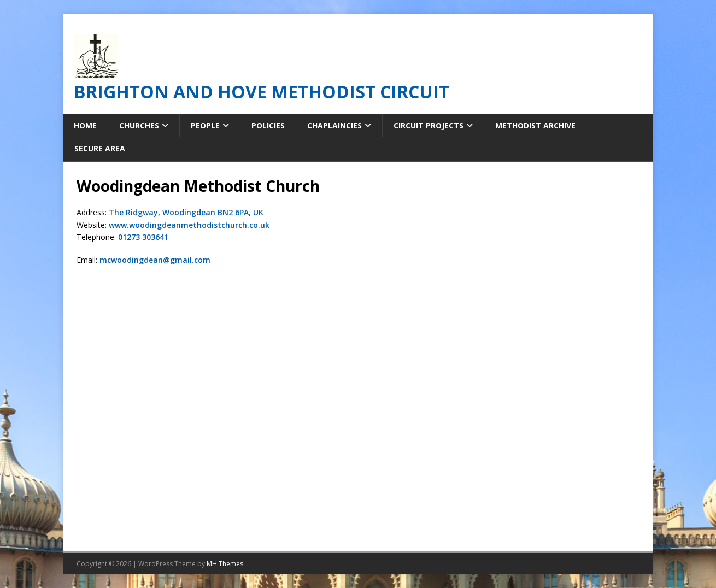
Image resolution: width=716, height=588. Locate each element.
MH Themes (225, 564)
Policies (268, 125)
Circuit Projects (429, 125)
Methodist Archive (535, 125)
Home (85, 125)
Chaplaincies (334, 125)
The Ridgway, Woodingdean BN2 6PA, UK (186, 212)
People (205, 125)
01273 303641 (143, 237)
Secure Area (100, 148)
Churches (139, 125)
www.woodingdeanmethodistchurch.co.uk (189, 225)
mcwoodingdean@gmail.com (155, 260)
